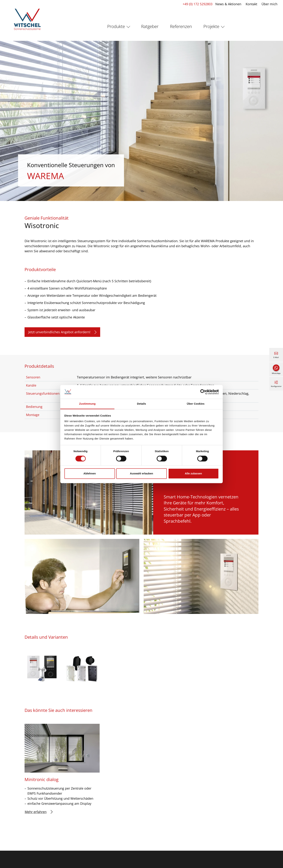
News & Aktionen (227, 4)
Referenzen (181, 26)
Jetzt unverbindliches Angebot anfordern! (62, 332)
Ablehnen (90, 474)
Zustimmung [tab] (87, 404)
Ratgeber (150, 26)
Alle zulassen (193, 474)
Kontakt (251, 4)
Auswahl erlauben (141, 474)
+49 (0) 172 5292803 (197, 4)
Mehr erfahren (39, 812)
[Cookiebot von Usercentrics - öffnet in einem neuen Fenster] (203, 392)
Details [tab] (141, 404)
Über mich (269, 4)
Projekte (211, 26)
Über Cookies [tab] (196, 404)
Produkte (116, 26)
